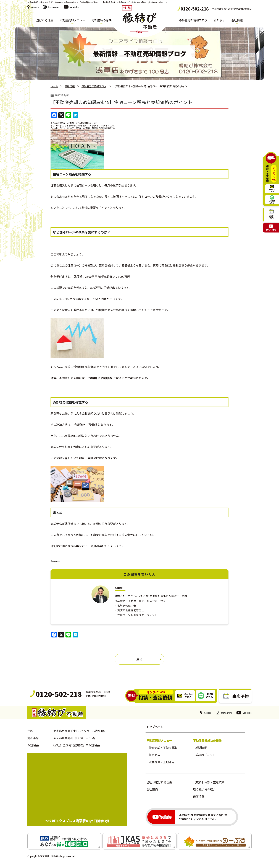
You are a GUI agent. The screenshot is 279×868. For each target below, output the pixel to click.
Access (35, 7)
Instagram (54, 7)
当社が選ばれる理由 (159, 782)
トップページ (155, 727)
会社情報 (237, 20)
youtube (74, 7)
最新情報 (70, 86)
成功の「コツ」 (205, 755)
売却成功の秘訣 (101, 20)
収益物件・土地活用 (162, 762)
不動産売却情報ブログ (193, 20)
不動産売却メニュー (72, 20)
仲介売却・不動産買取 (163, 748)
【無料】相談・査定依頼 (209, 782)
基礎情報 (201, 748)
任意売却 (154, 755)
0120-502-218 (195, 9)
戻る (139, 659)
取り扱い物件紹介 (204, 789)
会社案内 (152, 789)
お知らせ (219, 20)
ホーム (54, 86)
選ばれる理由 (45, 20)
